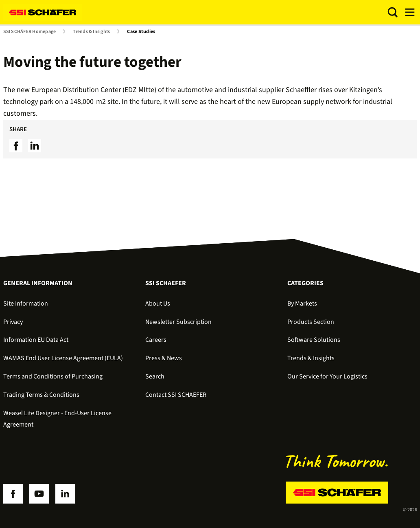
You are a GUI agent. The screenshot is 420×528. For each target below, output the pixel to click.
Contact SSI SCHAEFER (176, 395)
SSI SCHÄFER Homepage (30, 32)
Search (155, 376)
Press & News (164, 358)
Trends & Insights (91, 32)
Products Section (311, 322)
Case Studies (141, 32)
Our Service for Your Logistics (327, 376)
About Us (158, 304)
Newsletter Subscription (178, 322)
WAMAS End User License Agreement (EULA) (63, 358)
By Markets (302, 304)
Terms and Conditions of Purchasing (53, 376)
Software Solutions (314, 340)
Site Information (26, 304)
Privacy (13, 322)
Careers (156, 340)
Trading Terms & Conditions (41, 395)
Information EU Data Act (36, 340)
